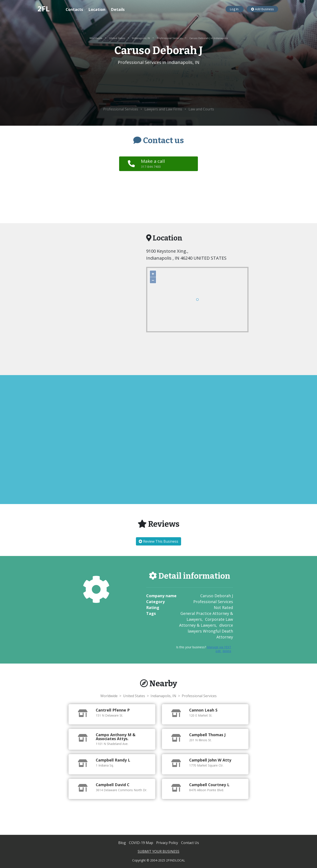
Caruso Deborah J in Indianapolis (209, 38)
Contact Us (190, 843)
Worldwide (96, 38)
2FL (44, 9)
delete (227, 651)
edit (219, 651)
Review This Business (158, 541)
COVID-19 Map (141, 843)
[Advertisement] (158, 86)
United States (117, 38)
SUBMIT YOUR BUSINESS (158, 851)
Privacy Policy (168, 843)
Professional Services (170, 38)
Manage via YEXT (219, 647)
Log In (235, 9)
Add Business (262, 9)
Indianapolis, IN (141, 38)
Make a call (153, 163)
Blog (123, 843)
